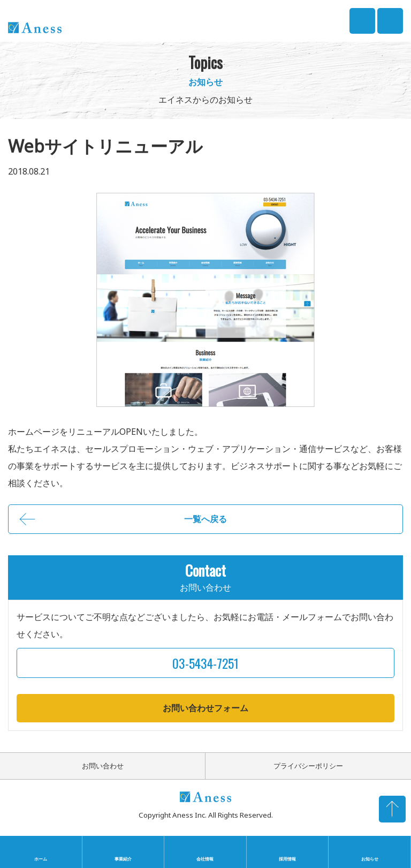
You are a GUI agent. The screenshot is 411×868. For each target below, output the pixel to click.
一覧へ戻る (205, 519)
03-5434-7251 (362, 21)
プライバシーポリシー (308, 766)
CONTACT (390, 14)
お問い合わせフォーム (205, 708)
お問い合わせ (103, 766)
